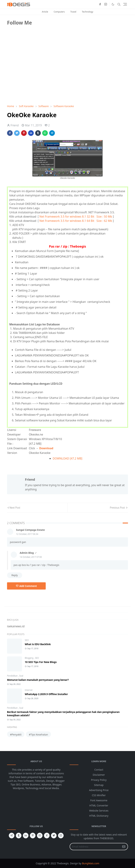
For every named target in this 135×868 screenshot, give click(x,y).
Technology (88, 12)
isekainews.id (16, 626)
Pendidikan (13, 676)
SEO (27, 640)
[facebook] (100, 4)
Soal (21, 676)
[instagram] (106, 4)
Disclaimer (99, 775)
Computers (59, 12)
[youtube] (40, 836)
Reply (15, 575)
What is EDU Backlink (38, 644)
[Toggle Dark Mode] (113, 4)
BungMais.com (91, 863)
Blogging (29, 658)
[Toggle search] (119, 4)
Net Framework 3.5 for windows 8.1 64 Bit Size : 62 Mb (76, 221)
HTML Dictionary (99, 816)
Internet (29, 690)
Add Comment (26, 586)
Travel (73, 12)
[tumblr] (19, 836)
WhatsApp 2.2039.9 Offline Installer (46, 694)
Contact (99, 770)
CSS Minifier (99, 795)
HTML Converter (99, 805)
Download (46, 448)
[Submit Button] (124, 847)
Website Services (99, 811)
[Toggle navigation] (125, 4)
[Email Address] (95, 847)
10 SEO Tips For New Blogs (41, 662)
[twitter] (54, 836)
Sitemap (99, 785)
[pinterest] (33, 836)
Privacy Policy (99, 780)
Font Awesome (99, 800)
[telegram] (12, 836)
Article (45, 12)
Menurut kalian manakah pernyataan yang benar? (38, 680)
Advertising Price (99, 790)
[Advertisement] (33, 77)
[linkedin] (26, 836)
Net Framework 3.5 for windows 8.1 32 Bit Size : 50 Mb (76, 217)
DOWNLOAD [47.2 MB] (68, 458)
